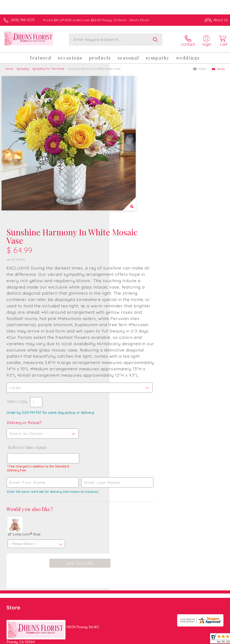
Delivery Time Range (137, 338)
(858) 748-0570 (23, 20)
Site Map (212, 594)
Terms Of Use (128, 594)
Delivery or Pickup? (134, 313)
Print (200, 68)
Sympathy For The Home (48, 67)
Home (9, 67)
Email (219, 68)
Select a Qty (126, 292)
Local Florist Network (185, 594)
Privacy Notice (154, 594)
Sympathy (23, 67)
